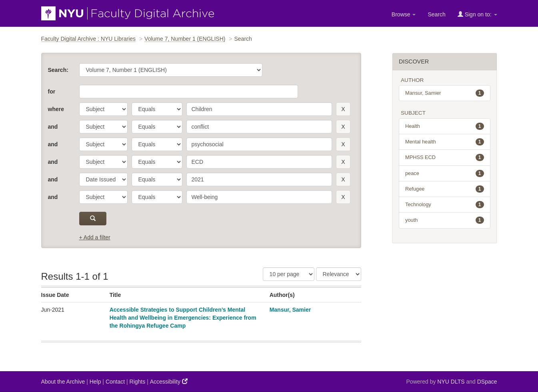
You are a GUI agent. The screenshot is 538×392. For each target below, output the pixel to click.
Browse (404, 14)
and (53, 127)
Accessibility (169, 381)
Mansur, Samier (290, 310)
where (56, 109)
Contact (115, 382)
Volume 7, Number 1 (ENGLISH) (185, 39)
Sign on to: (477, 14)
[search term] (259, 109)
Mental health (445, 142)
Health (445, 126)
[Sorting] (339, 274)
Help (95, 382)
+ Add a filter (95, 237)
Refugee (445, 189)
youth (445, 220)
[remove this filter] (343, 109)
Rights (138, 382)
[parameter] (103, 109)
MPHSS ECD (445, 157)
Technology (445, 205)
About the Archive (63, 382)
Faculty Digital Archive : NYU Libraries (89, 39)
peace (445, 173)
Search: (58, 70)
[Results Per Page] (289, 274)
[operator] (157, 109)
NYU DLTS (451, 382)
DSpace (487, 382)
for (52, 92)
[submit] (93, 219)
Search (436, 14)
